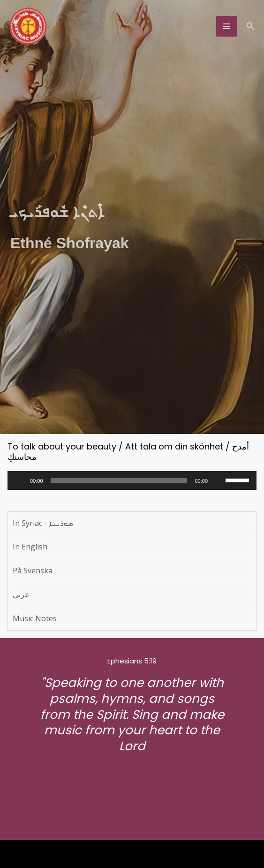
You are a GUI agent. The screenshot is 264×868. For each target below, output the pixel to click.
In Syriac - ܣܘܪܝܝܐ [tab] (43, 523)
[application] (132, 480)
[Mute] (218, 480)
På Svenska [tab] (33, 571)
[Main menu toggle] (226, 26)
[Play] (20, 480)
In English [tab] (30, 547)
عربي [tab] (21, 594)
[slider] (119, 480)
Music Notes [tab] (35, 618)
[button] (250, 26)
